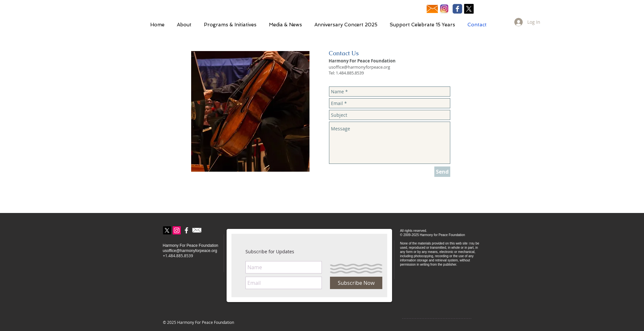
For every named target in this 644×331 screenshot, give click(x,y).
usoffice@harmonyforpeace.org (359, 67)
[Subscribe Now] (356, 283)
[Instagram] (177, 230)
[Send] (442, 172)
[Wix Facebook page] (457, 9)
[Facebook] (186, 230)
